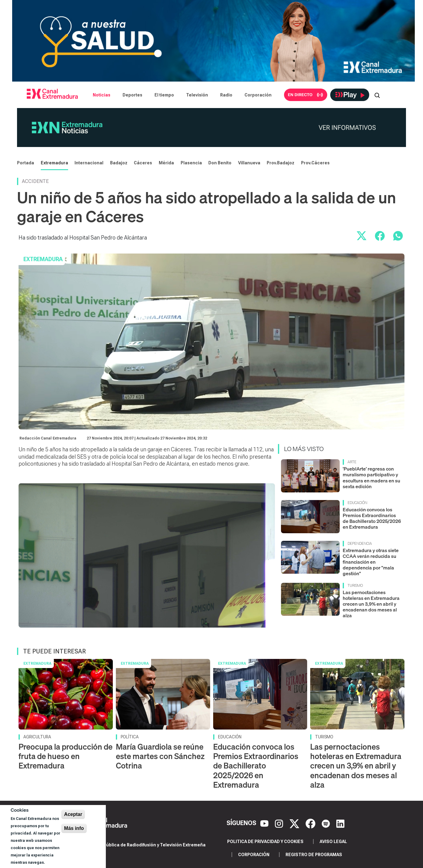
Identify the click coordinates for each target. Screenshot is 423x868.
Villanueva (249, 163)
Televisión (197, 95)
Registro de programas (314, 855)
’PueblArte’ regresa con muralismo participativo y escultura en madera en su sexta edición (371, 478)
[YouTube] (265, 823)
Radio (226, 95)
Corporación (258, 95)
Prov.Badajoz (281, 163)
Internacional (89, 163)
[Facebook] (311, 823)
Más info (74, 828)
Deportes (132, 95)
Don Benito (220, 163)
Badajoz (119, 163)
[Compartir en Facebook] (380, 236)
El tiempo (164, 95)
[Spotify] (327, 823)
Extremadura (54, 163)
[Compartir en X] (362, 236)
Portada (26, 163)
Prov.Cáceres (315, 163)
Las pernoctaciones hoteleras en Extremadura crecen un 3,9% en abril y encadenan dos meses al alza (371, 604)
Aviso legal (333, 842)
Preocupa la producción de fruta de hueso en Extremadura (66, 756)
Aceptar (73, 814)
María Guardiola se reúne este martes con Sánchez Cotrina (160, 756)
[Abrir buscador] (377, 95)
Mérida (166, 163)
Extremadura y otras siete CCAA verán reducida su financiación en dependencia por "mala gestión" (371, 562)
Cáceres (143, 163)
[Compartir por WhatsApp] (398, 236)
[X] (295, 823)
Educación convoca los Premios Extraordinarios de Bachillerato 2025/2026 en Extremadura (372, 518)
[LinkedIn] (340, 823)
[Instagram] (280, 823)
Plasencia (191, 163)
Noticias (102, 95)
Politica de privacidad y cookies (265, 842)
